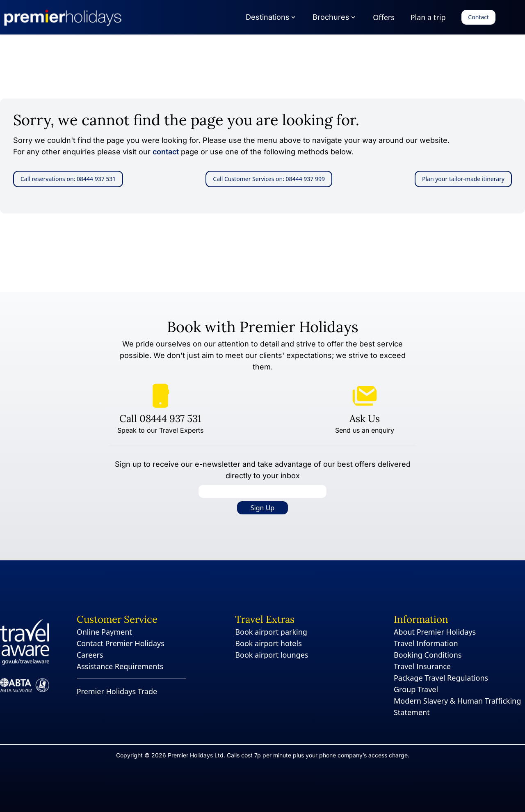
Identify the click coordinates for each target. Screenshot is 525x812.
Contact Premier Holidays (121, 643)
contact (166, 152)
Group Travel (416, 689)
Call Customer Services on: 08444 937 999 (269, 179)
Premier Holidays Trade (117, 691)
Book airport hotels (268, 643)
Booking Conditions (428, 655)
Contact (478, 17)
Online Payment (104, 632)
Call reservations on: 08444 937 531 (68, 179)
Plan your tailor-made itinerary (463, 179)
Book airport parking (271, 632)
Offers (384, 17)
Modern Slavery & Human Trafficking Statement (457, 706)
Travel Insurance (422, 666)
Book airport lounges (272, 655)
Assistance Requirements (120, 666)
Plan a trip (428, 17)
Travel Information (426, 643)
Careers (90, 655)
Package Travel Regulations (441, 678)
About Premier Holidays (435, 632)
